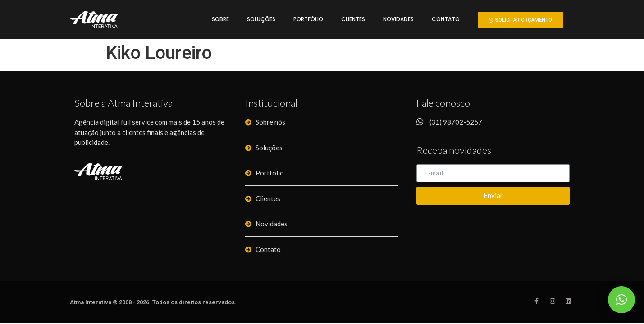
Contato (446, 19)
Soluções (261, 19)
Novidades (398, 19)
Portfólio (308, 19)
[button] (520, 20)
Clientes (353, 19)
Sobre (220, 19)
